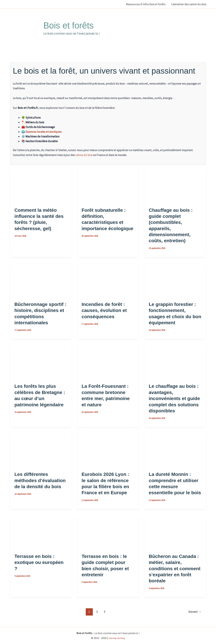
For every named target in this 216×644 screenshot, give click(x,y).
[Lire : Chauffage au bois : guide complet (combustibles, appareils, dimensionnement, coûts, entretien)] (175, 185)
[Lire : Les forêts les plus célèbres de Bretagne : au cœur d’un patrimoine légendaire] (41, 362)
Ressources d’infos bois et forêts (146, 4)
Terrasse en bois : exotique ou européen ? (39, 562)
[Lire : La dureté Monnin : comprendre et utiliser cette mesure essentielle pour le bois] (175, 450)
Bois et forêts (69, 26)
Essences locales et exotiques (44, 132)
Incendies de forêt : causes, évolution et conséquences (104, 310)
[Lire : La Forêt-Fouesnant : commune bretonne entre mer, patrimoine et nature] (108, 362)
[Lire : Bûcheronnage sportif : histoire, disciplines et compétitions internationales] (41, 279)
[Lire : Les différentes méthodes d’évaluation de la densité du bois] (41, 450)
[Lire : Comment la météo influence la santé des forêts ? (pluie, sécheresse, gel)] (41, 185)
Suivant (195, 612)
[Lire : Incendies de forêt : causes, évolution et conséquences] (108, 279)
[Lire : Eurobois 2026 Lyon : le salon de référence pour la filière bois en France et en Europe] (108, 450)
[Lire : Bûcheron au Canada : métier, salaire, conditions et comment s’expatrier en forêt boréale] (175, 531)
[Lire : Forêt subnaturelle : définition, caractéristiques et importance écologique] (108, 185)
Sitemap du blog (117, 638)
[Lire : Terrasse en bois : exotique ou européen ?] (41, 531)
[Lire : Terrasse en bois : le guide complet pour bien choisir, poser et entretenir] (108, 531)
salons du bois (84, 155)
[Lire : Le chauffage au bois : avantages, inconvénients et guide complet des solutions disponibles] (175, 362)
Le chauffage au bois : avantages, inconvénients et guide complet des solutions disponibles (174, 398)
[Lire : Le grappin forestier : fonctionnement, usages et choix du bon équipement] (175, 279)
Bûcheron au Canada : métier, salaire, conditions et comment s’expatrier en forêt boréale (174, 569)
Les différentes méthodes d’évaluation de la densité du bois (40, 480)
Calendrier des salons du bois (189, 4)
